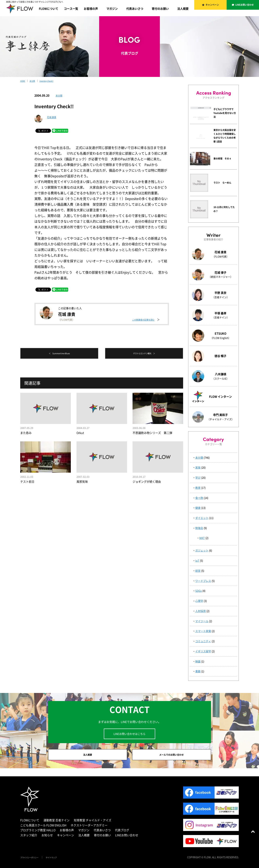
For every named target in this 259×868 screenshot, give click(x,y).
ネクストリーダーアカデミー (89, 828)
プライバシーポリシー (32, 860)
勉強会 (199, 528)
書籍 (198, 671)
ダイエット (202, 518)
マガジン (112, 8)
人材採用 (201, 611)
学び (198, 478)
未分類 (60, 95)
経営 (198, 571)
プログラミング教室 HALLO (38, 833)
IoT (197, 560)
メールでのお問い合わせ (172, 756)
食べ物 (199, 498)
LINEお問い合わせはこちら (129, 734)
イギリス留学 (203, 651)
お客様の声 (91, 8)
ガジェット (202, 550)
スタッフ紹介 (29, 838)
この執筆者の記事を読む (140, 319)
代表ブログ (122, 833)
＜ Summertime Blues (59, 354)
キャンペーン (213, 6)
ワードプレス (203, 581)
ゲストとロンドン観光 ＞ (144, 354)
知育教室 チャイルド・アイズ (93, 823)
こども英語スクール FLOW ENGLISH (43, 828)
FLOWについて (49, 8)
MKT (202, 538)
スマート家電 (203, 631)
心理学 (199, 601)
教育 (198, 488)
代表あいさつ (135, 8)
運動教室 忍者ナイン (57, 823)
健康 (198, 508)
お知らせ (47, 838)
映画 (198, 661)
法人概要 (183, 8)
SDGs (198, 591)
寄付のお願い (160, 8)
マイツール (202, 621)
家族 (198, 467)
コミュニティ (203, 641)
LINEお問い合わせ (245, 6)
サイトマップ (59, 860)
